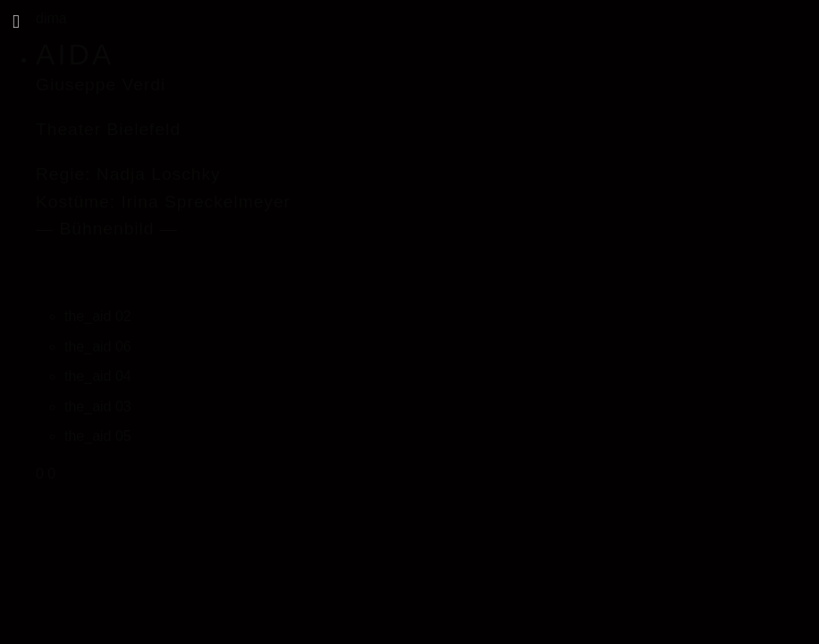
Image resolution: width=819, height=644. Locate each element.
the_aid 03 (98, 407)
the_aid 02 (98, 316)
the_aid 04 (98, 376)
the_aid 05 (98, 436)
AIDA (75, 55)
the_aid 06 (98, 347)
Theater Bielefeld (108, 129)
